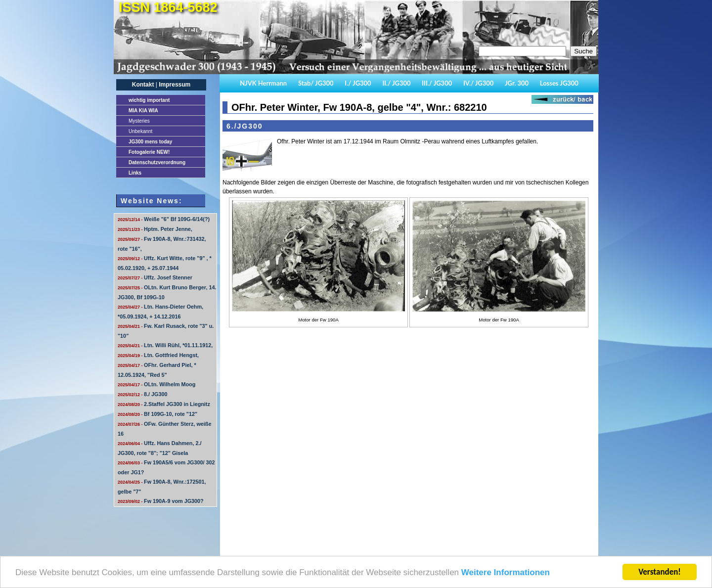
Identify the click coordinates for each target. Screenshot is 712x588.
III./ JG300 (437, 83)
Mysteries (139, 121)
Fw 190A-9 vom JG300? (161, 501)
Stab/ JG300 (316, 83)
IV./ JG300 (478, 83)
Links (135, 173)
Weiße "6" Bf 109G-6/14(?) (164, 219)
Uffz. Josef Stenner (155, 277)
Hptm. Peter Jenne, (155, 229)
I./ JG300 (358, 83)
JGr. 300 (517, 83)
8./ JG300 (142, 394)
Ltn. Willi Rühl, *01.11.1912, (165, 345)
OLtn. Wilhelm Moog (156, 384)
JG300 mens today (150, 142)
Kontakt (143, 85)
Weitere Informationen (506, 573)
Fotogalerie (149, 152)
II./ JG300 (396, 83)
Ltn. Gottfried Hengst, (158, 355)
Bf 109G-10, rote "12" (157, 414)
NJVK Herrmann (263, 83)
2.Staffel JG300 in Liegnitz (164, 404)
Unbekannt (140, 131)
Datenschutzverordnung (157, 162)
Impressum (175, 85)
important (149, 100)
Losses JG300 (559, 83)
